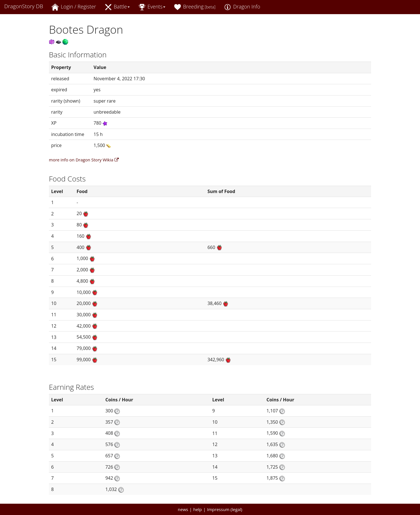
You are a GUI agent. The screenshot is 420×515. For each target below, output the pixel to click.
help (198, 509)
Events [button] (152, 7)
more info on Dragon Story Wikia (84, 160)
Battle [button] (117, 7)
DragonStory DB (24, 6)
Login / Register (74, 7)
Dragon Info (242, 7)
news (183, 509)
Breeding (195, 7)
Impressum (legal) (225, 509)
